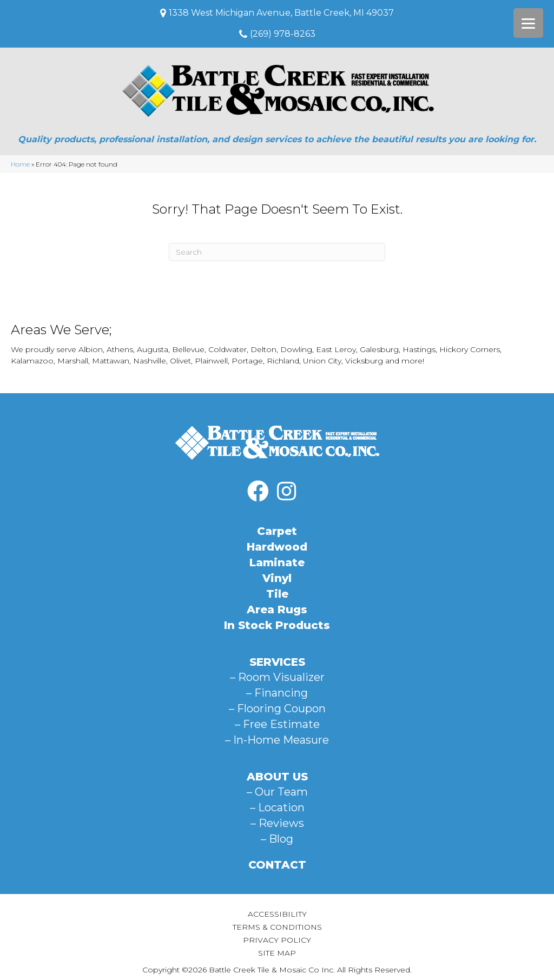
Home (20, 164)
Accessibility (277, 914)
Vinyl (277, 578)
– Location (277, 807)
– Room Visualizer (277, 677)
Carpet (277, 531)
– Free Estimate (277, 724)
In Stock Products (277, 625)
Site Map (277, 953)
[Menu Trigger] (528, 23)
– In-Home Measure (277, 740)
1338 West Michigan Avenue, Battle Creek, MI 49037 (281, 13)
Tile (277, 594)
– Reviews (277, 823)
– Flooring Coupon (277, 708)
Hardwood (277, 547)
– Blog (277, 839)
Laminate (277, 562)
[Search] (277, 252)
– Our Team (277, 792)
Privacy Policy (277, 940)
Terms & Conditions (277, 927)
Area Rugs (277, 610)
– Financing (277, 693)
